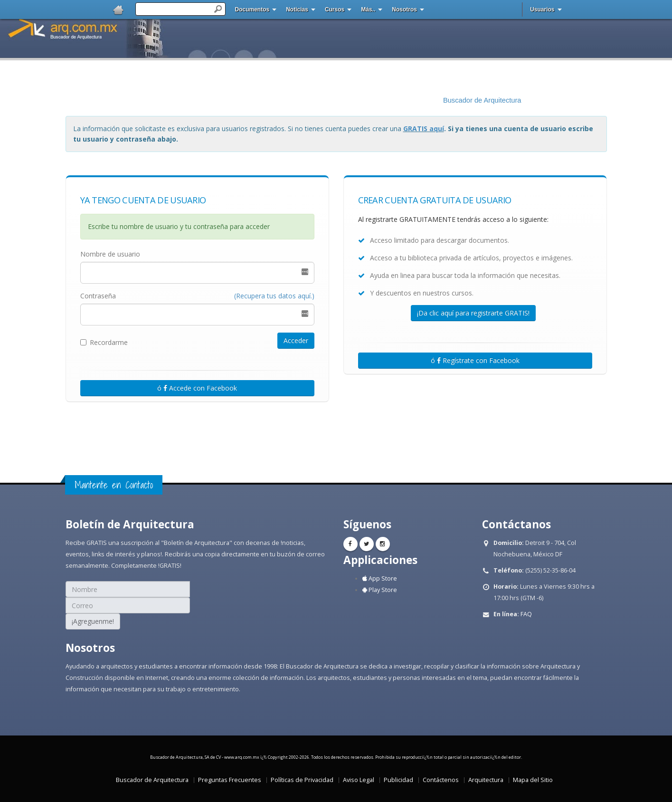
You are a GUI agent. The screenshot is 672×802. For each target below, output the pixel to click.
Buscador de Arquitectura (482, 100)
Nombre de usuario (110, 254)
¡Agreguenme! (93, 621)
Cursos (335, 10)
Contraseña (98, 296)
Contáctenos (441, 780)
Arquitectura (486, 780)
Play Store (380, 590)
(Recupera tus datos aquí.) (274, 296)
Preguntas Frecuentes (230, 780)
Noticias (297, 10)
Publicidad (398, 780)
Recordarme (104, 342)
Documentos (252, 10)
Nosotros (404, 10)
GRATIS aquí (424, 129)
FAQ (526, 614)
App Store (380, 578)
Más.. (368, 10)
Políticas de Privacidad (302, 780)
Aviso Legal (359, 780)
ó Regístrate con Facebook (475, 360)
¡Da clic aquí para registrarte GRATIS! (473, 313)
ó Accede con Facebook (197, 388)
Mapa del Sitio (533, 780)
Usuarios (542, 10)
